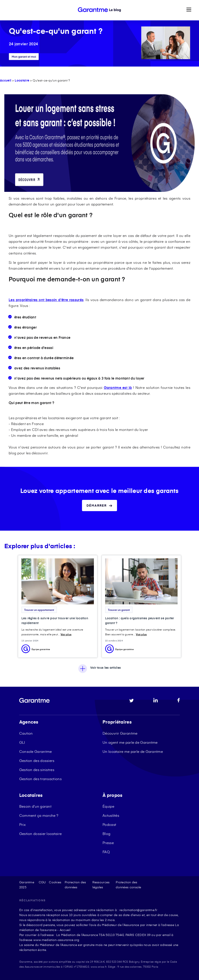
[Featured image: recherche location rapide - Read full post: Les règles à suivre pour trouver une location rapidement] (58, 581)
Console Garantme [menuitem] (36, 751)
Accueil (6, 80)
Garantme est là (118, 387)
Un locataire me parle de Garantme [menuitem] (133, 751)
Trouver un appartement (39, 610)
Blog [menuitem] (106, 833)
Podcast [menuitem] (109, 824)
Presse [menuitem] (108, 843)
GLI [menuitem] (22, 742)
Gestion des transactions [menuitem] (40, 779)
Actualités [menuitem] (111, 815)
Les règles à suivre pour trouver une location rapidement (55, 620)
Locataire (22, 80)
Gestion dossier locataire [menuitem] (41, 833)
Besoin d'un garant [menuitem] (35, 806)
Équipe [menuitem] (108, 806)
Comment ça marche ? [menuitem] (39, 815)
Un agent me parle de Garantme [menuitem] (130, 742)
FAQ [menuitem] (106, 852)
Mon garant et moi (24, 57)
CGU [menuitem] (42, 882)
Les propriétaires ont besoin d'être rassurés (46, 300)
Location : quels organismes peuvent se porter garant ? (140, 620)
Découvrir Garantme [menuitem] (120, 733)
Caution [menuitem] (26, 733)
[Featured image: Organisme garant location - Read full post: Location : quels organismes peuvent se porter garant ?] (141, 581)
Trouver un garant (119, 610)
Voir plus (66, 634)
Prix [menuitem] (22, 824)
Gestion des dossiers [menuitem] (37, 760)
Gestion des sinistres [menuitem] (37, 770)
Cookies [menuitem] (55, 882)
